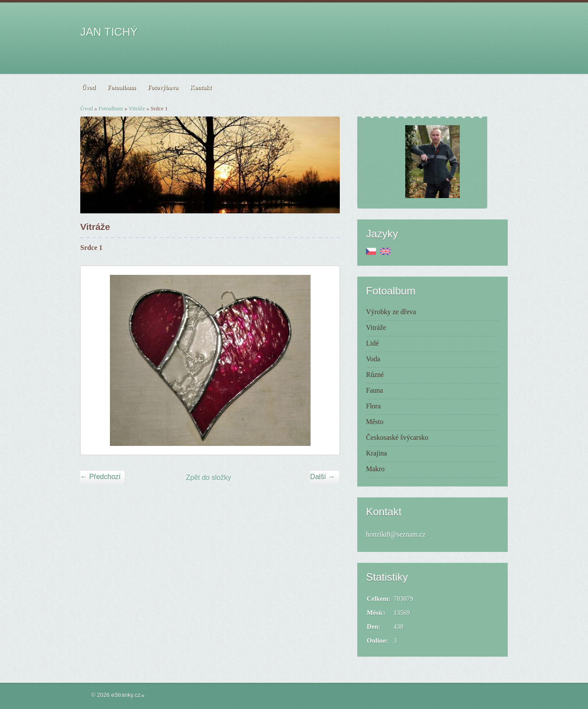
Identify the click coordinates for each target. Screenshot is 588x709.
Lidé (372, 343)
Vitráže (137, 108)
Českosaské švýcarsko (397, 437)
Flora (373, 406)
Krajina (376, 453)
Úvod (87, 108)
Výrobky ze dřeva (391, 312)
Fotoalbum (111, 108)
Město (375, 422)
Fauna (374, 390)
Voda (373, 359)
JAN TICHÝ (109, 32)
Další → (323, 477)
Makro (375, 469)
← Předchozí (100, 477)
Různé (375, 375)
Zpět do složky (209, 478)
